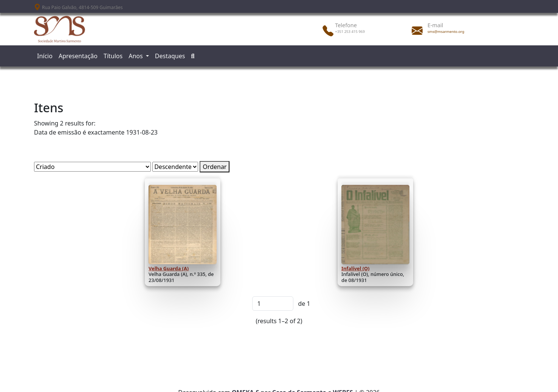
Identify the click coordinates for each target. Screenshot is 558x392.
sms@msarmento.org (446, 32)
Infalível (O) (355, 268)
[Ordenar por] (92, 167)
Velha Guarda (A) (169, 268)
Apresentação (78, 56)
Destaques (170, 56)
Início (45, 56)
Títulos (113, 56)
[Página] (273, 304)
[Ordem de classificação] (175, 167)
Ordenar (215, 167)
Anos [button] (136, 56)
